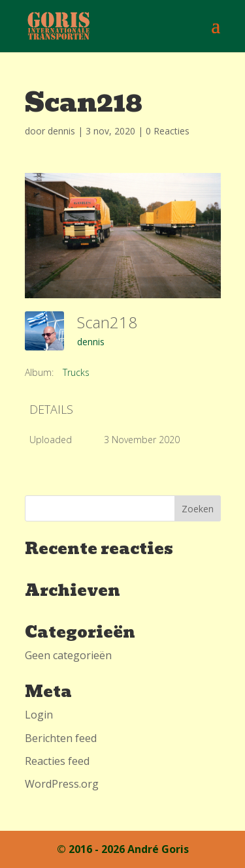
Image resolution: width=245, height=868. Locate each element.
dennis (61, 131)
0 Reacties (168, 131)
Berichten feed (61, 738)
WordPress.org (62, 784)
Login (39, 715)
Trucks (76, 372)
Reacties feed (57, 761)
